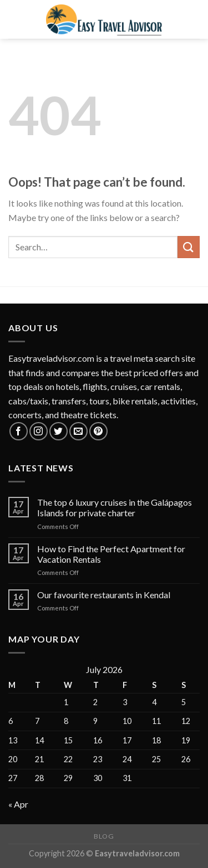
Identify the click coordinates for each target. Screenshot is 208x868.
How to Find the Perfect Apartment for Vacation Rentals (111, 554)
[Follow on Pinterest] (98, 431)
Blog (104, 836)
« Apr (18, 804)
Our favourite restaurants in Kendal (104, 595)
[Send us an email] (78, 431)
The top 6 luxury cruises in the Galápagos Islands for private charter (115, 507)
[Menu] (15, 19)
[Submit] (189, 247)
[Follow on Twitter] (59, 431)
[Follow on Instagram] (39, 431)
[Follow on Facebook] (19, 431)
